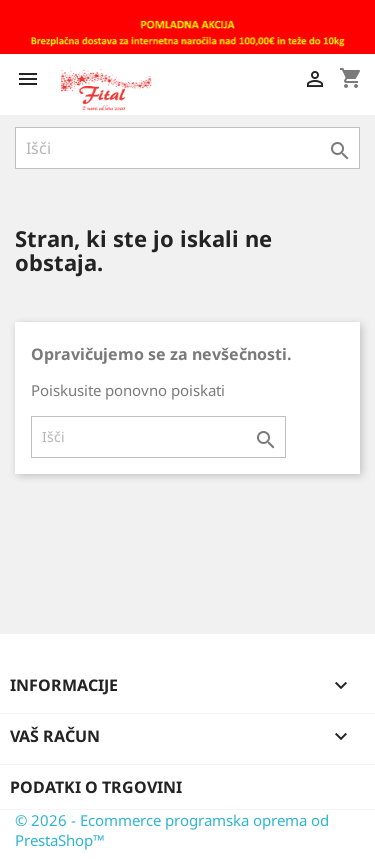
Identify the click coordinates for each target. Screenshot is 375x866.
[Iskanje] (187, 148)
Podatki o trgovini (96, 787)
